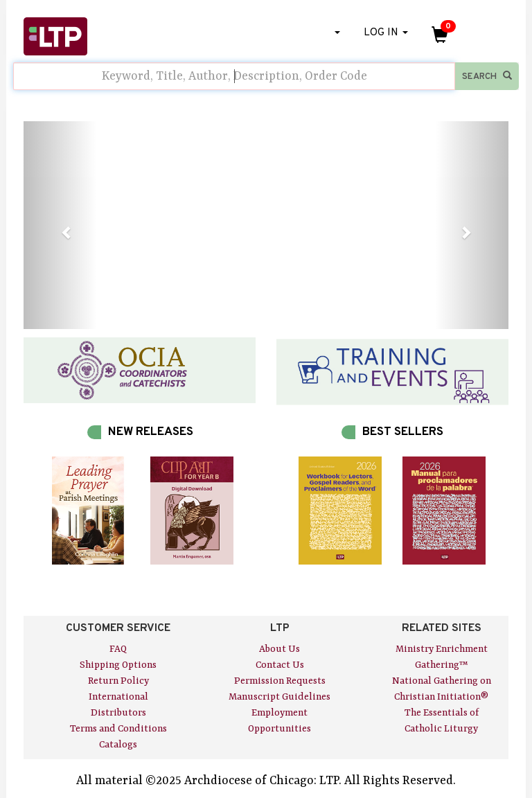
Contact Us (280, 665)
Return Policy (118, 681)
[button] (60, 225)
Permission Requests (280, 681)
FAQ (118, 649)
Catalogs (118, 745)
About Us (280, 649)
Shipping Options (118, 665)
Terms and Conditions (118, 729)
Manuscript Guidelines (280, 697)
